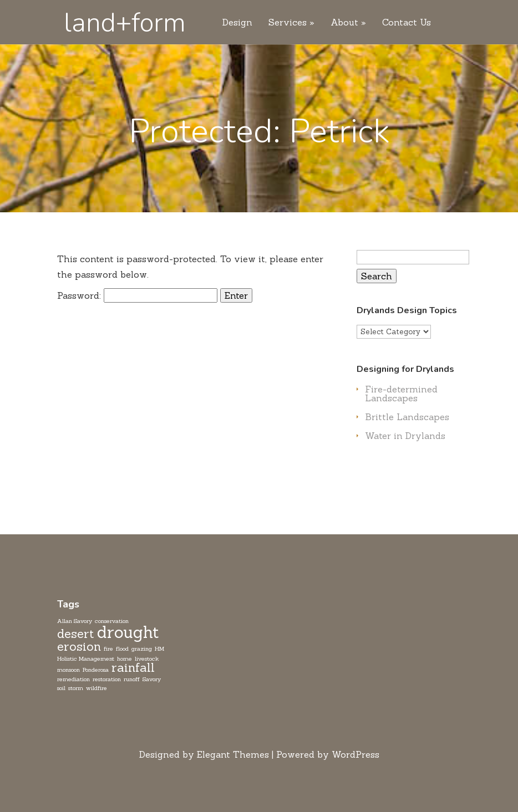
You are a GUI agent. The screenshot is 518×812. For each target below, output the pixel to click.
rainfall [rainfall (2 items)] (133, 667)
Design (237, 23)
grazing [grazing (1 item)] (142, 648)
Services (288, 23)
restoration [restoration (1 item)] (107, 679)
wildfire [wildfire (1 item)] (97, 688)
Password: (137, 295)
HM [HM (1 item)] (159, 648)
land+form (125, 23)
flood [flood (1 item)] (122, 648)
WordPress (356, 754)
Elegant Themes (233, 754)
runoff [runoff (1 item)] (132, 679)
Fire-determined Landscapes (401, 394)
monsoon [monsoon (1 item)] (68, 670)
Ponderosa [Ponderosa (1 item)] (96, 670)
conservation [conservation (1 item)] (112, 621)
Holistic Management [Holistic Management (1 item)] (86, 658)
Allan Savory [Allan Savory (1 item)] (75, 621)
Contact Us (407, 23)
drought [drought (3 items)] (128, 632)
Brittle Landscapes (407, 417)
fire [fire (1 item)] (108, 648)
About (344, 23)
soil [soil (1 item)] (61, 688)
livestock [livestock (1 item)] (147, 658)
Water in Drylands (405, 436)
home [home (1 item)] (125, 658)
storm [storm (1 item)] (76, 688)
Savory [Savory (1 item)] (152, 679)
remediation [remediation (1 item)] (73, 679)
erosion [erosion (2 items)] (79, 646)
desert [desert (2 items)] (76, 634)
